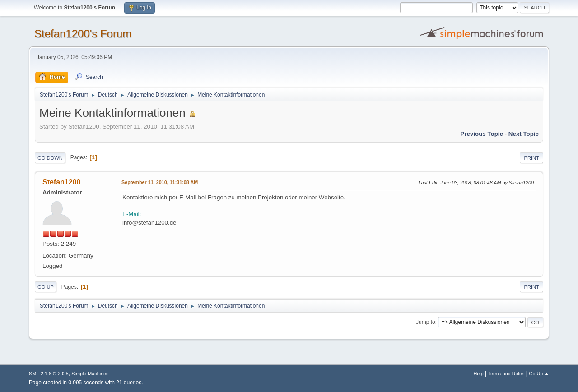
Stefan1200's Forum (83, 34)
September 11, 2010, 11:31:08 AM (160, 182)
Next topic (524, 134)
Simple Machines (90, 374)
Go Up (46, 287)
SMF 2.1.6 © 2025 (49, 374)
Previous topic (482, 134)
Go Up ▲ (539, 374)
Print (531, 158)
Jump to (426, 322)
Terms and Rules (506, 374)
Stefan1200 (61, 182)
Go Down (50, 158)
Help (479, 374)
